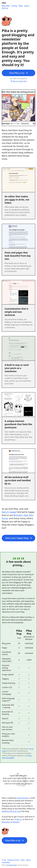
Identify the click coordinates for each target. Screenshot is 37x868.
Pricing (14, 6)
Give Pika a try (18, 73)
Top (4, 860)
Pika (4, 3)
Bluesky (16, 822)
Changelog (6, 862)
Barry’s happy (9, 512)
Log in (27, 6)
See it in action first (19, 81)
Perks (23, 860)
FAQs (21, 6)
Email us (18, 819)
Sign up (5, 8)
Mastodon (6, 822)
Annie (5, 518)
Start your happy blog (18, 538)
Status (28, 860)
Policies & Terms (13, 860)
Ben (31, 515)
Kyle (26, 515)
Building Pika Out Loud (11, 811)
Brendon (18, 515)
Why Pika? (6, 6)
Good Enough (22, 798)
